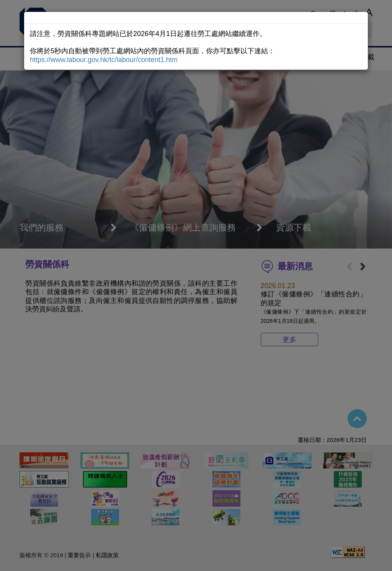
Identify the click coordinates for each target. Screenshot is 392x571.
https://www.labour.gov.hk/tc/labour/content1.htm (104, 60)
